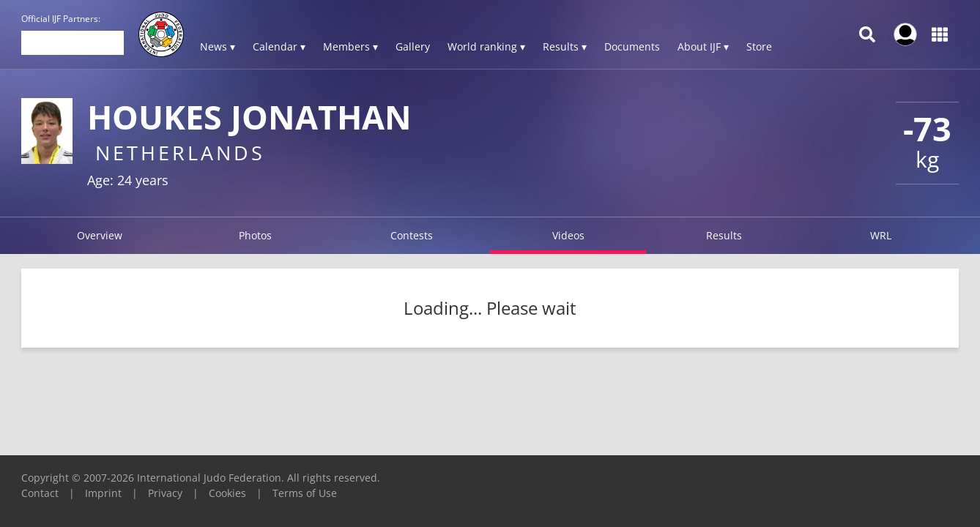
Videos (568, 235)
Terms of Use (305, 493)
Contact (40, 493)
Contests (412, 235)
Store (759, 46)
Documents (632, 46)
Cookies (227, 493)
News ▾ (218, 46)
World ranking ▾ (486, 46)
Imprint (103, 493)
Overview (100, 235)
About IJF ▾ (703, 46)
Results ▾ (565, 46)
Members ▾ (350, 46)
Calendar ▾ (279, 46)
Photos (255, 235)
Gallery (413, 46)
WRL (881, 235)
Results (724, 235)
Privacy (165, 493)
